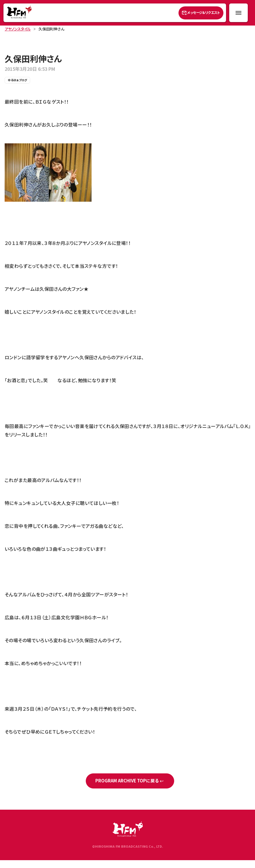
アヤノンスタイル (18, 29)
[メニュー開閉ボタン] (238, 13)
